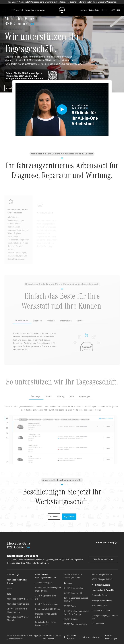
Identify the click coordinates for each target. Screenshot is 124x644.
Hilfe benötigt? (17, 10)
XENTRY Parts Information (47, 604)
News (9, 589)
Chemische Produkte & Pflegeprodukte (17, 610)
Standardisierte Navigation (35, 10)
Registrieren (69, 517)
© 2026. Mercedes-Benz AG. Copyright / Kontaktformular (24, 637)
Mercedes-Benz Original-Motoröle (18, 619)
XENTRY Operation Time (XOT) (46, 597)
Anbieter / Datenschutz (90, 10)
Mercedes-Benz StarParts (18, 604)
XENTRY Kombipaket (44, 583)
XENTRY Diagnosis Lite (73, 588)
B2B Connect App (99, 606)
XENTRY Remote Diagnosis (75, 624)
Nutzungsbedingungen (91, 637)
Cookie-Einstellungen (111, 637)
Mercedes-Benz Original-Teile (20, 599)
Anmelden (116, 10)
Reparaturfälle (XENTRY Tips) (48, 609)
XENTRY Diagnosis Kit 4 (102, 575)
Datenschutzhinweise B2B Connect (52, 637)
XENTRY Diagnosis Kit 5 (102, 579)
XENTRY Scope (70, 606)
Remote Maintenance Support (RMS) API (73, 576)
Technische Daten (100, 595)
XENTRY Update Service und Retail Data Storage (76, 613)
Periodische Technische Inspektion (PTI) (46, 624)
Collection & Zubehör (101, 611)
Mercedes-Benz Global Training (17, 582)
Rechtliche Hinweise (71, 637)
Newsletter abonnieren (104, 559)
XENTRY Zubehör (71, 619)
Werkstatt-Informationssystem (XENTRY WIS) (48, 589)
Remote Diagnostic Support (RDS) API (76, 600)
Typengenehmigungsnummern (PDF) (105, 617)
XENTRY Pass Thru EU (73, 593)
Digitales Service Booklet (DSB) (46, 616)
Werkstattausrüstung (101, 585)
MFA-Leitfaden (98, 624)
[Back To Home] (62, 10)
